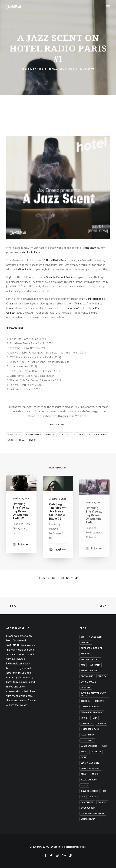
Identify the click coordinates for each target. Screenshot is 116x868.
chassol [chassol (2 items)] (85, 701)
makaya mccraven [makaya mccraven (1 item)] (90, 769)
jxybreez (89, 69)
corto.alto (65, 434)
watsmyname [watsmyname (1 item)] (88, 819)
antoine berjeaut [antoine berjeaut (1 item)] (90, 659)
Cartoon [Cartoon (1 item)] (86, 688)
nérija (21, 440)
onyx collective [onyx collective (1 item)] (90, 791)
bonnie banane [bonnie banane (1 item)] (89, 682)
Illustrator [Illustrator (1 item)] (87, 740)
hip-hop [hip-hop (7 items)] (102, 724)
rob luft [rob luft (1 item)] (94, 797)
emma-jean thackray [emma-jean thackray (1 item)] (92, 712)
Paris (32, 440)
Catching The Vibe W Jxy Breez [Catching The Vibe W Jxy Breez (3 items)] (93, 694)
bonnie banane (34, 434)
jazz (11, 440)
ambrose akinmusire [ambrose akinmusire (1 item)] (92, 648)
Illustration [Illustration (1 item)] (88, 735)
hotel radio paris (97, 434)
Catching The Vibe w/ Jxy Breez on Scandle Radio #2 (57, 524)
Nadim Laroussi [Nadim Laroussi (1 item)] (89, 780)
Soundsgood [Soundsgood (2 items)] (88, 808)
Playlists (58, 69)
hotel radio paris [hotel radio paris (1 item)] (90, 729)
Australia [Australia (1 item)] (95, 665)
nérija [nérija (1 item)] (84, 785)
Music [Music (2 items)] (95, 774)
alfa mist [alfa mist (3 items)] (86, 643)
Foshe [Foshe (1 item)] (84, 718)
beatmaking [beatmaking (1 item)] (87, 676)
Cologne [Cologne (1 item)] (99, 701)
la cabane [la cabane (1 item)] (96, 752)
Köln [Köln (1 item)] (84, 752)
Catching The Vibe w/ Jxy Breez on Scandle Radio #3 (21, 516)
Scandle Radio (54, 277)
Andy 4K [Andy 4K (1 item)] (85, 654)
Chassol (11, 303)
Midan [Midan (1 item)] (84, 774)
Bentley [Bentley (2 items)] (102, 676)
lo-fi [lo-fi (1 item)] (83, 757)
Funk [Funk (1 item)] (95, 718)
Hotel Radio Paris (30, 252)
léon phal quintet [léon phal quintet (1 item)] (91, 763)
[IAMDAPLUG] (14, 7)
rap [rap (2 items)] (83, 797)
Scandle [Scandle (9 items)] (102, 802)
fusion (79, 434)
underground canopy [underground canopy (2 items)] (93, 814)
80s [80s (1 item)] (83, 637)
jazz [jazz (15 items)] (104, 746)
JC (44, 260)
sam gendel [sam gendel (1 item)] (87, 802)
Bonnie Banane (94, 299)
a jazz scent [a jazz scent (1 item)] (96, 637)
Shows (69, 69)
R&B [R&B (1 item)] (105, 791)
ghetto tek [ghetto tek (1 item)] (87, 724)
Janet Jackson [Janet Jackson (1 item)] (89, 746)
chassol (51, 434)
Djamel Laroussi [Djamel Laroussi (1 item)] (90, 707)
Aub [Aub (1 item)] (83, 665)
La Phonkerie (24, 269)
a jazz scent (15, 434)
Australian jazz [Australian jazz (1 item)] (90, 671)
